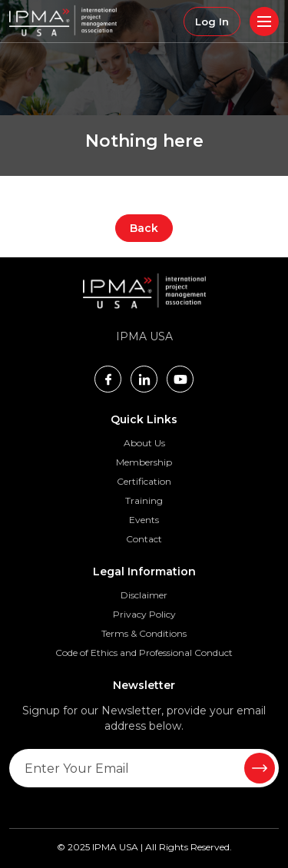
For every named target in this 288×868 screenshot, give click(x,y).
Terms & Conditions (144, 633)
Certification (144, 481)
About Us (144, 443)
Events (144, 520)
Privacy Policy (144, 614)
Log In (212, 22)
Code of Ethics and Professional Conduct (144, 653)
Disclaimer (144, 595)
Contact (144, 539)
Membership (144, 462)
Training (144, 500)
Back (144, 228)
